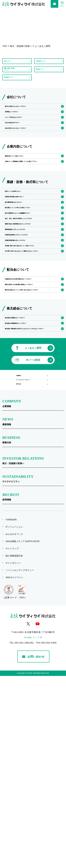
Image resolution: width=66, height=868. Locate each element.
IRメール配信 (33, 541)
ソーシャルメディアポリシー (21, 762)
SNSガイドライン (15, 770)
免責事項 (21, 559)
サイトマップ (13, 741)
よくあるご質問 (33, 529)
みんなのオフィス (15, 726)
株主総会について (14, 90)
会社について (12, 64)
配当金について (45, 77)
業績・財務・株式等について (15, 77)
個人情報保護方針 (15, 748)
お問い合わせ (33, 849)
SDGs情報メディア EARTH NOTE (24, 733)
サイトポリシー (14, 755)
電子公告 (21, 574)
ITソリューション (15, 719)
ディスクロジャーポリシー (29, 566)
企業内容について (46, 64)
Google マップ (32, 829)
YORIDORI (12, 712)
